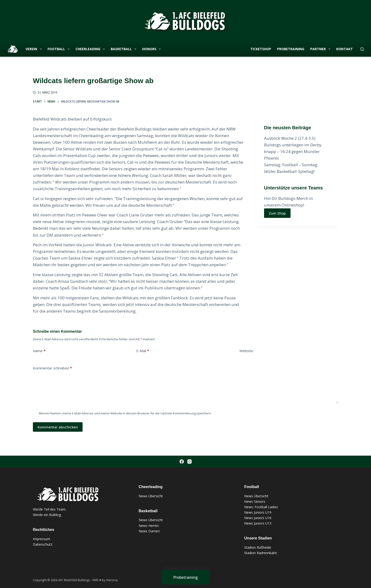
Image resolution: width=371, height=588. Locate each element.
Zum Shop (277, 213)
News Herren (149, 526)
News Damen (149, 531)
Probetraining (291, 49)
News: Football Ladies (261, 507)
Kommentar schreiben (52, 368)
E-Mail (143, 351)
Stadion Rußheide (258, 547)
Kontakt (344, 49)
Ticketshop (261, 49)
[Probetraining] (185, 577)
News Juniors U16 (258, 518)
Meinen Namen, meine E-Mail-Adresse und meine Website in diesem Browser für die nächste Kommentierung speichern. (125, 413)
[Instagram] (190, 462)
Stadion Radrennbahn (261, 553)
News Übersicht (151, 496)
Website (246, 351)
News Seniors (255, 501)
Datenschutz (43, 544)
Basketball (124, 49)
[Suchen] (362, 49)
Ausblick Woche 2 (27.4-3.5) (290, 138)
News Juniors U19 (258, 512)
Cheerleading (91, 49)
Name (39, 351)
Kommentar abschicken (58, 427)
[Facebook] (182, 462)
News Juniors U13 (258, 523)
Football (60, 49)
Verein (35, 49)
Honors (152, 49)
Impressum (42, 539)
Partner (321, 49)
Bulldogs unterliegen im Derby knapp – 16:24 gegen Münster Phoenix (293, 151)
